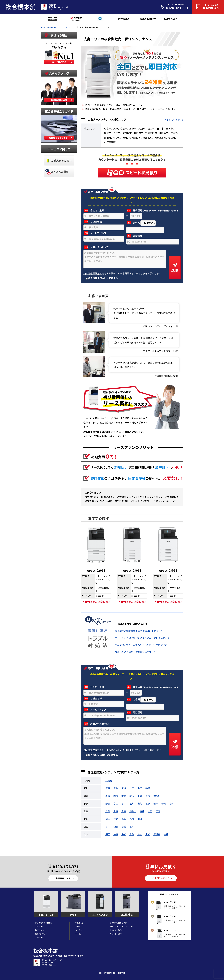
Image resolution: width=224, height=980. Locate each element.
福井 (132, 804)
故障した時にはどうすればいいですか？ (135, 652)
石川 (124, 804)
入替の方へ (39, 937)
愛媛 (124, 827)
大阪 (150, 811)
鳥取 (124, 819)
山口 (140, 819)
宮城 (124, 788)
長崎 (124, 834)
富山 (116, 804)
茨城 (108, 796)
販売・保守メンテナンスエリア (60, 27)
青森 (108, 788)
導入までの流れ (116, 930)
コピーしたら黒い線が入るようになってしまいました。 (143, 638)
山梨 (140, 804)
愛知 (172, 804)
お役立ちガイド (172, 19)
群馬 (124, 796)
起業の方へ (39, 926)
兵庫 (158, 811)
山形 (140, 788)
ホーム (43, 27)
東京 (148, 796)
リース (78, 926)
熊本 (140, 834)
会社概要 (44, 965)
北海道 (109, 780)
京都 (142, 811)
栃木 (116, 796)
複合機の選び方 (148, 19)
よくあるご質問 (116, 934)
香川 (108, 827)
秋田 (132, 788)
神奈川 (157, 796)
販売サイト (52, 965)
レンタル (79, 930)
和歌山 (133, 811)
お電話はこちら (63, 878)
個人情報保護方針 (93, 273)
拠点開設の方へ (41, 934)
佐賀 (116, 834)
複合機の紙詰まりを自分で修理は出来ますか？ (139, 631)
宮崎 (148, 834)
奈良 (124, 811)
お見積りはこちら (161, 878)
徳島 (116, 827)
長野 (148, 804)
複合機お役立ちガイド (118, 923)
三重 (108, 811)
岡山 (108, 819)
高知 (132, 827)
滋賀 (116, 811)
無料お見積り (211, 7)
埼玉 (132, 796)
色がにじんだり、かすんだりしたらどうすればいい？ (142, 645)
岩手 (116, 788)
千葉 (140, 796)
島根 (132, 819)
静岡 (164, 804)
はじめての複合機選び (44, 923)
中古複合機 (124, 19)
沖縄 (166, 834)
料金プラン (80, 923)
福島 (148, 788)
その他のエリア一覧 (175, 120)
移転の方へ (39, 930)
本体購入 (79, 934)
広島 (116, 819)
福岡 (108, 834)
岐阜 (156, 804)
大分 (132, 834)
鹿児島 (157, 834)
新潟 (108, 804)
